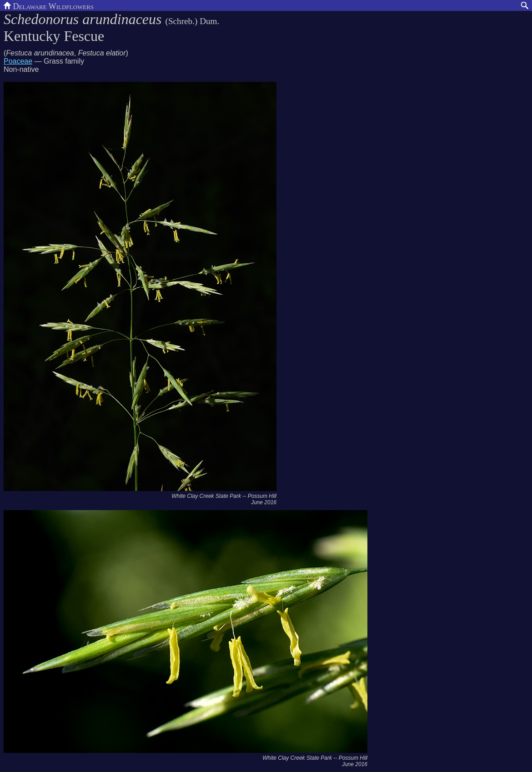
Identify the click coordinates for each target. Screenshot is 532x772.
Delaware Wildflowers (49, 5)
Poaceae (18, 61)
